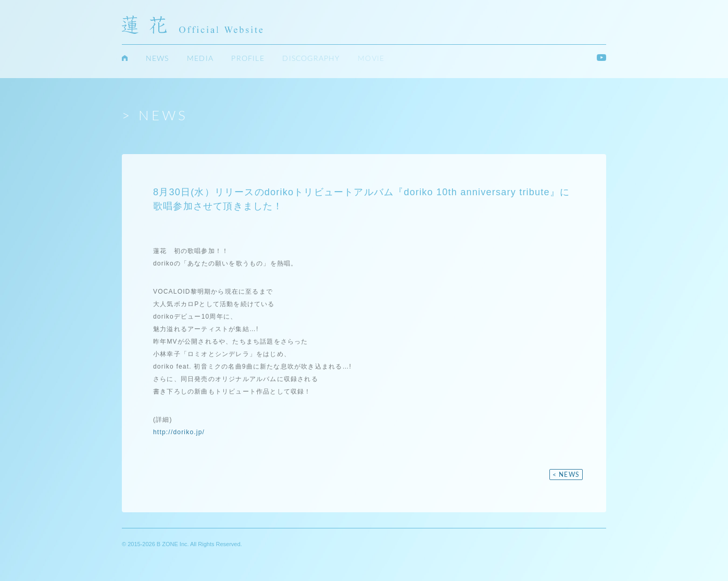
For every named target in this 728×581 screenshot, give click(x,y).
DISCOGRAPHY (311, 59)
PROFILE (248, 59)
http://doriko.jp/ (179, 433)
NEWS (158, 59)
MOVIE (371, 59)
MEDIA (200, 59)
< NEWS (566, 475)
